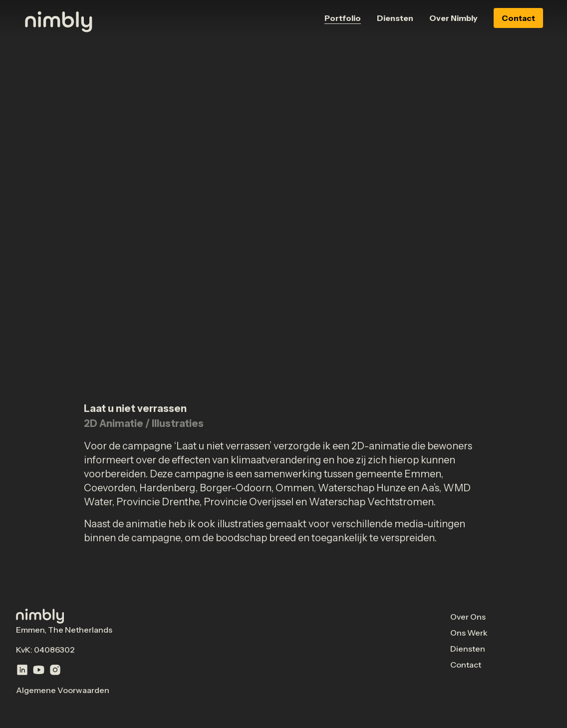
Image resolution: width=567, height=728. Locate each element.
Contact (518, 18)
